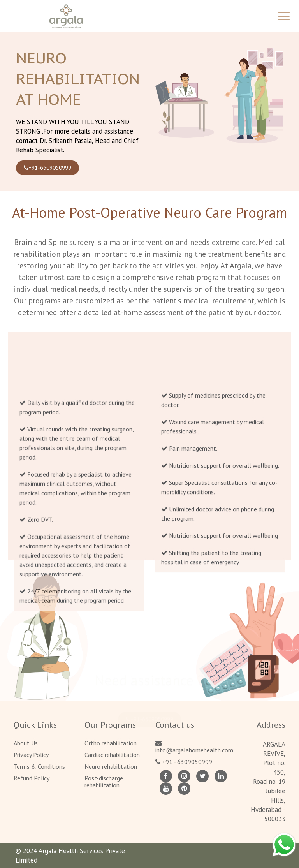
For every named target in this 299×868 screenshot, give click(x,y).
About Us (26, 743)
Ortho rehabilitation (111, 743)
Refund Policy (32, 778)
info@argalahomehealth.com (194, 747)
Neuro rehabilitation (111, 766)
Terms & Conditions (39, 766)
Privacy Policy (31, 755)
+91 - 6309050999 (184, 762)
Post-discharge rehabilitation (104, 782)
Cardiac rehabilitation (112, 755)
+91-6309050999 (47, 168)
